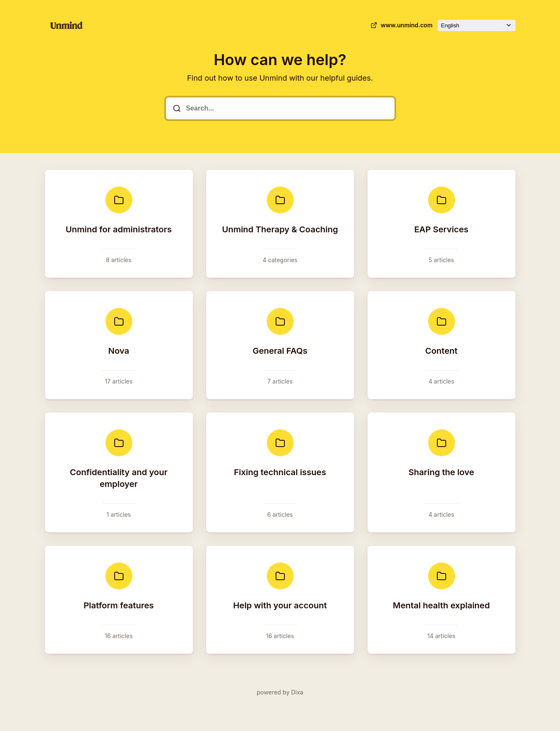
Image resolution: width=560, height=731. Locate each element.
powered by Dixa (280, 692)
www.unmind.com (401, 25)
